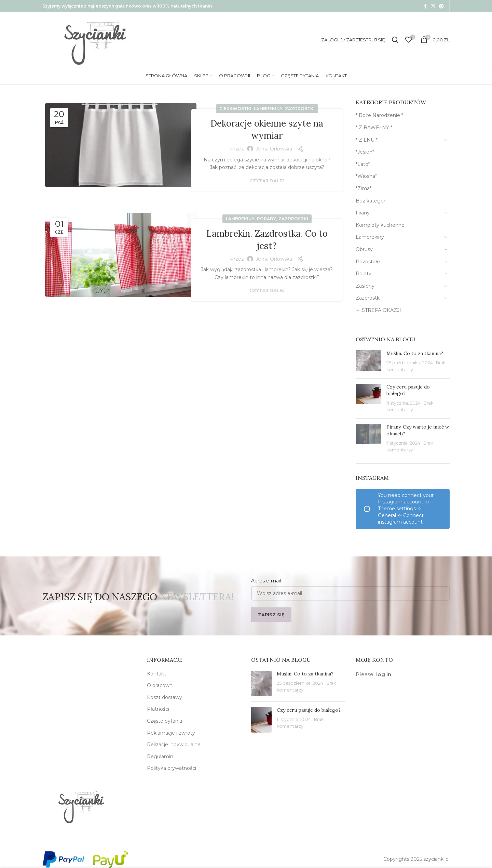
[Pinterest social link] (441, 6)
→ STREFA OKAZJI (378, 310)
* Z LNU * (367, 140)
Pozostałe (368, 262)
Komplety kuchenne (380, 225)
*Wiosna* (366, 176)
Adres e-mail (266, 581)
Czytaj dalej (267, 181)
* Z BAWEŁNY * (374, 128)
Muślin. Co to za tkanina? (415, 353)
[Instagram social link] (433, 6)
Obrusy (364, 249)
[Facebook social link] (425, 6)
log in (384, 674)
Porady (266, 219)
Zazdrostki (300, 109)
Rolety (364, 274)
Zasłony (365, 286)
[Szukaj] (395, 40)
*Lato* (363, 164)
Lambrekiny (268, 109)
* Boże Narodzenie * (379, 115)
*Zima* (364, 188)
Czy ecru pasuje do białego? (309, 710)
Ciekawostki (235, 109)
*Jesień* (365, 152)
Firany (363, 213)
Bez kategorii (372, 201)
